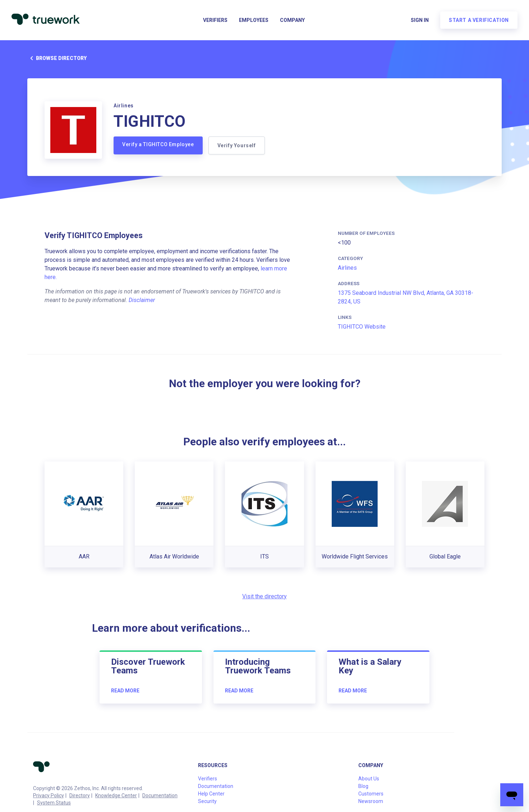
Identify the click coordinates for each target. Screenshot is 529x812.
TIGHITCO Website (362, 327)
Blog (363, 786)
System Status (54, 803)
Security (207, 801)
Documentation (160, 795)
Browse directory (57, 58)
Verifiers (215, 20)
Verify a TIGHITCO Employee (158, 144)
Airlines (347, 268)
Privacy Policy (49, 795)
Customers (371, 794)
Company (292, 20)
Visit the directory (264, 596)
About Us (369, 779)
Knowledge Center (116, 795)
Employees (254, 20)
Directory (80, 795)
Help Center (211, 794)
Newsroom (371, 801)
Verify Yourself (237, 145)
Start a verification (479, 20)
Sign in (420, 20)
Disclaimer (142, 300)
